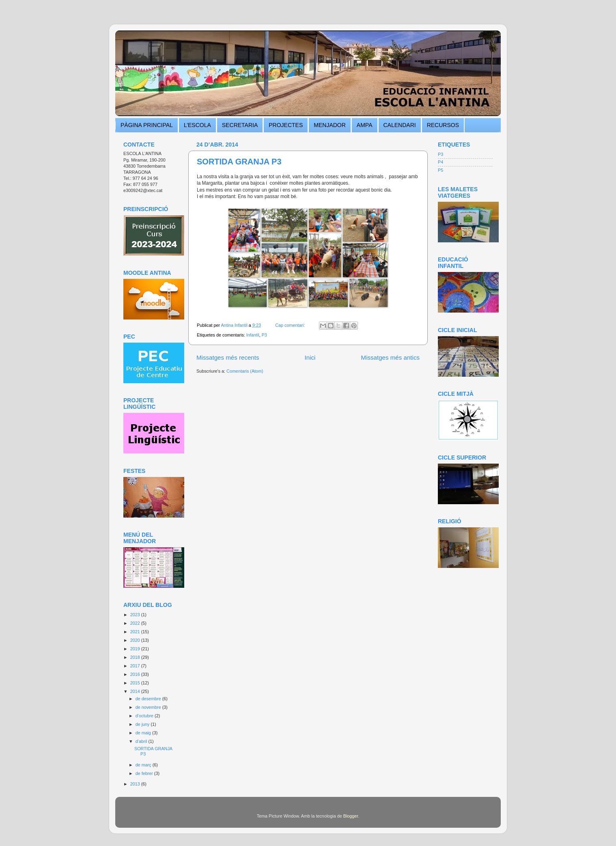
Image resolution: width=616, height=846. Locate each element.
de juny (143, 724)
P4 (440, 162)
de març (144, 765)
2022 (136, 623)
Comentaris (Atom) (245, 371)
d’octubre (145, 716)
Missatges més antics (390, 357)
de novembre (149, 707)
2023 (136, 615)
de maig (144, 733)
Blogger (351, 816)
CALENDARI (400, 125)
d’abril (142, 741)
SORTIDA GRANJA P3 (239, 162)
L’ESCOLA (197, 125)
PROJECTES (286, 125)
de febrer (145, 773)
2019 (136, 649)
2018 (136, 657)
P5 (440, 170)
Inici (310, 357)
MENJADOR (330, 125)
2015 (136, 683)
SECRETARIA (240, 125)
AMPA (365, 125)
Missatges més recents (228, 357)
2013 (136, 784)
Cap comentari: (291, 325)
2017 (136, 666)
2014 (136, 691)
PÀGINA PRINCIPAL (147, 125)
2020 (136, 640)
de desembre (149, 699)
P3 (264, 335)
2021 (136, 632)
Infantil (253, 335)
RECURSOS (443, 125)
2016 (136, 674)
